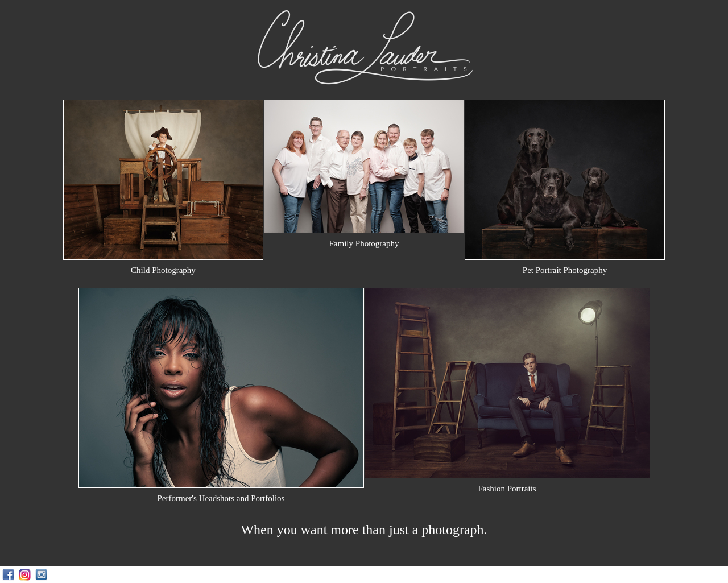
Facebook (8, 575)
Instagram (25, 575)
